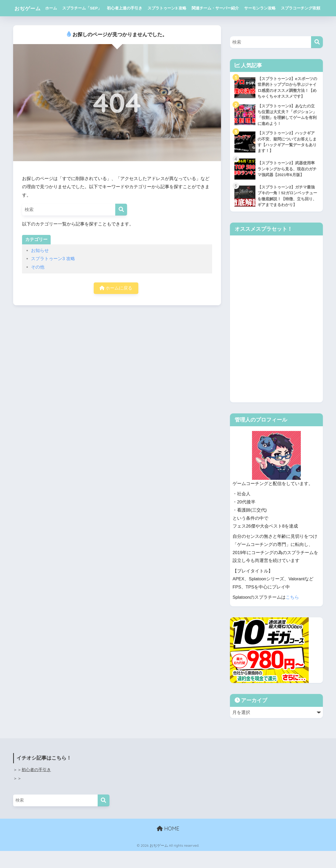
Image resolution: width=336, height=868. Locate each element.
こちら (292, 615)
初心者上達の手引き (130, 8)
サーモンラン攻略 (265, 8)
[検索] (121, 226)
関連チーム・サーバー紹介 (220, 8)
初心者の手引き (36, 787)
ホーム (56, 8)
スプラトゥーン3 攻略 (172, 8)
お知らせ (40, 267)
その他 (38, 283)
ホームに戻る (116, 305)
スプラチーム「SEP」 (87, 8)
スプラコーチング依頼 (70, 24)
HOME (168, 846)
